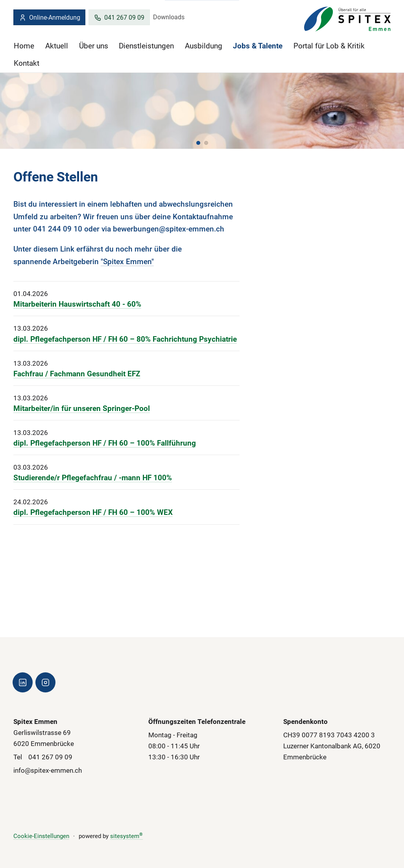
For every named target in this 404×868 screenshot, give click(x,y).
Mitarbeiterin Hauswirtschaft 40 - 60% (77, 304)
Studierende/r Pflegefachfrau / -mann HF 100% (93, 478)
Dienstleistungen (146, 46)
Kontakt (27, 63)
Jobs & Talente (258, 46)
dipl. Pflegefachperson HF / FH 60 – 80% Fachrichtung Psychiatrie (125, 339)
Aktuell (57, 46)
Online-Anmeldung (50, 18)
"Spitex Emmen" (127, 261)
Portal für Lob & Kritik (329, 46)
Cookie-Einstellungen (41, 836)
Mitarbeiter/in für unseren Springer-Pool (82, 408)
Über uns (94, 46)
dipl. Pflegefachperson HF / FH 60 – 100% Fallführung (105, 443)
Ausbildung (204, 46)
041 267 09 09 (119, 18)
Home (24, 46)
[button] (198, 143)
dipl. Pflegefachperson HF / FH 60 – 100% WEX (93, 513)
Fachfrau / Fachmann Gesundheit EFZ (77, 374)
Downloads (169, 17)
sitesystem (126, 836)
